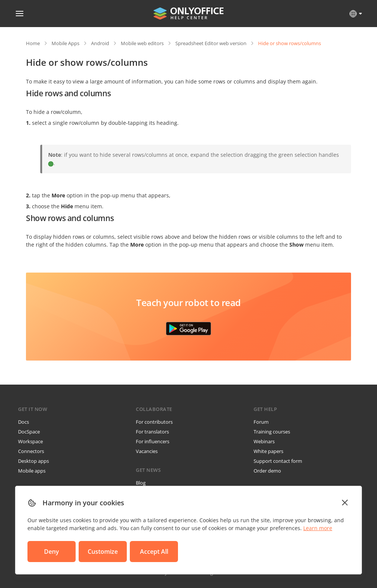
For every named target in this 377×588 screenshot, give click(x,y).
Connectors (31, 451)
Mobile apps (32, 471)
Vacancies (147, 451)
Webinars (264, 441)
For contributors (154, 422)
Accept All (154, 552)
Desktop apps (33, 461)
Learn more (318, 528)
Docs (24, 422)
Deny (52, 552)
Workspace (30, 441)
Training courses (272, 432)
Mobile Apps (65, 43)
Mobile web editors (142, 43)
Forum (261, 422)
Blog (141, 483)
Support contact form (278, 461)
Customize (103, 552)
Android (100, 43)
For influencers (153, 441)
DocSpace (29, 432)
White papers (268, 451)
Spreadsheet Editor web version (211, 43)
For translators (152, 432)
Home (33, 43)
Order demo (267, 471)
